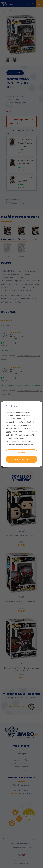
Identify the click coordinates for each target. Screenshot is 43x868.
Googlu (9, 432)
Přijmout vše (21, 459)
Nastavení (22, 452)
